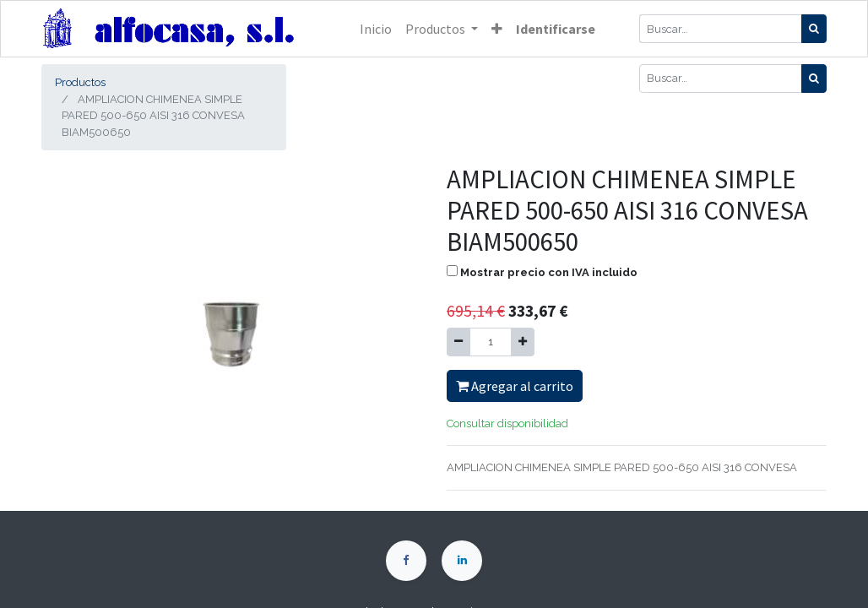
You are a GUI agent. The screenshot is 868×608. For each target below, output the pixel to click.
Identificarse (556, 29)
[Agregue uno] (523, 342)
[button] (497, 29)
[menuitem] (376, 29)
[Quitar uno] (458, 342)
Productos (80, 82)
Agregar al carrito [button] (515, 386)
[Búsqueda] (814, 29)
